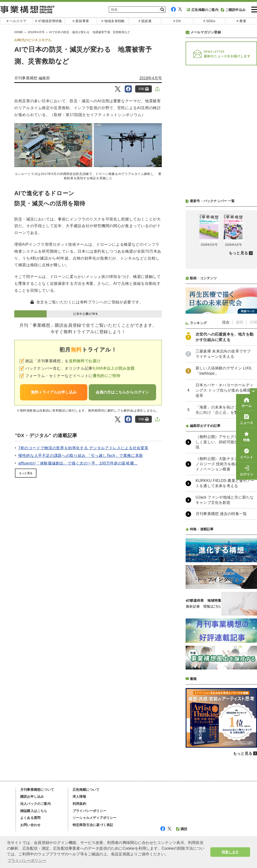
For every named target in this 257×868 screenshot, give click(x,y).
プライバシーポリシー (89, 811)
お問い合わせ (30, 825)
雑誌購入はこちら (34, 811)
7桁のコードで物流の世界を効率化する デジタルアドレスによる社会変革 (83, 448)
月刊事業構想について (37, 790)
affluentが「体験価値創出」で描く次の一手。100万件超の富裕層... (78, 463)
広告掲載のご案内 (203, 10)
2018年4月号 (151, 78)
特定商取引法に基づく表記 (93, 825)
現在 (226, 322)
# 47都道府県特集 (49, 21)
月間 (253, 322)
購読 (182, 829)
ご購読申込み (233, 10)
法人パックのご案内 (35, 804)
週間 (239, 322)
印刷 (144, 89)
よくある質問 (30, 818)
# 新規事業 (81, 21)
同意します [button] (230, 852)
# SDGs (209, 21)
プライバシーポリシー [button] (27, 860)
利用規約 (79, 804)
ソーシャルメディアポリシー (95, 818)
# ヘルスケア (17, 21)
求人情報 (79, 797)
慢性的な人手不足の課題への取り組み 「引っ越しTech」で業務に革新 (81, 456)
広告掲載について (86, 790)
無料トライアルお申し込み (54, 392)
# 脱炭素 (145, 21)
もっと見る (26, 473)
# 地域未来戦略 (113, 21)
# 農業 (241, 21)
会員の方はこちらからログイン (122, 392)
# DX (177, 21)
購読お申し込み (32, 797)
